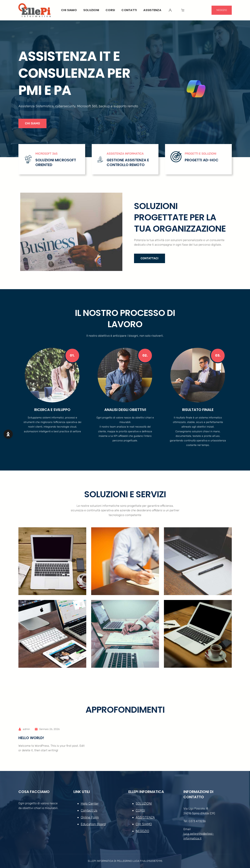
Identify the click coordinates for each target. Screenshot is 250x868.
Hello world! (31, 738)
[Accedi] (170, 10)
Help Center (89, 804)
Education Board (93, 824)
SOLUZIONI (144, 804)
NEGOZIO (222, 10)
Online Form (90, 817)
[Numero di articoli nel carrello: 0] (183, 10)
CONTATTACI (150, 258)
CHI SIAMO (32, 123)
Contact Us (89, 810)
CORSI (140, 810)
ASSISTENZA (145, 817)
